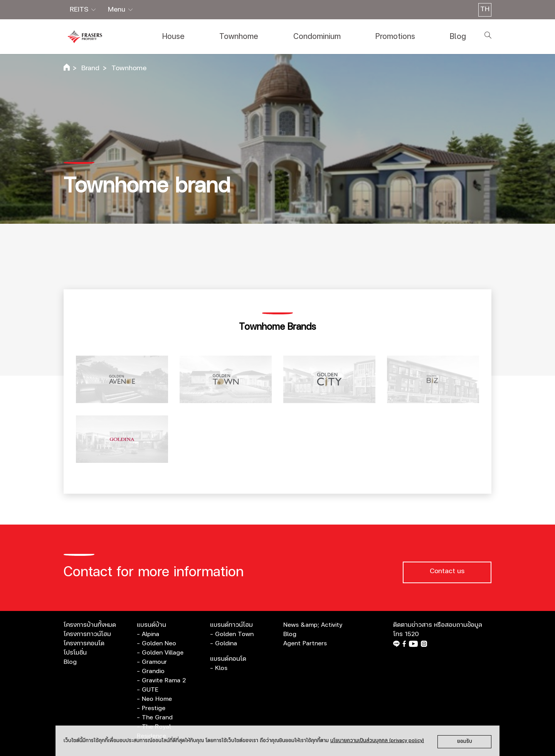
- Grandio (151, 671)
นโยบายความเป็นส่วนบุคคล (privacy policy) (377, 741)
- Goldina (224, 643)
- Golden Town (232, 634)
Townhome (239, 37)
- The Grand (155, 717)
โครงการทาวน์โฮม (87, 634)
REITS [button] (80, 10)
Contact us (447, 571)
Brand (90, 68)
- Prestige (151, 708)
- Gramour (152, 662)
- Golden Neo (156, 643)
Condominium (317, 37)
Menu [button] (118, 10)
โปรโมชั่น (75, 653)
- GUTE (148, 690)
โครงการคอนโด (84, 643)
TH (485, 9)
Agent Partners (305, 643)
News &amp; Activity (313, 625)
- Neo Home (154, 699)
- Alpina (148, 634)
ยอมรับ (465, 742)
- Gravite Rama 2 (161, 680)
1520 (412, 634)
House (173, 37)
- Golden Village (160, 653)
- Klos (219, 668)
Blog (458, 37)
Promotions (395, 37)
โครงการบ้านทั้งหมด (90, 625)
